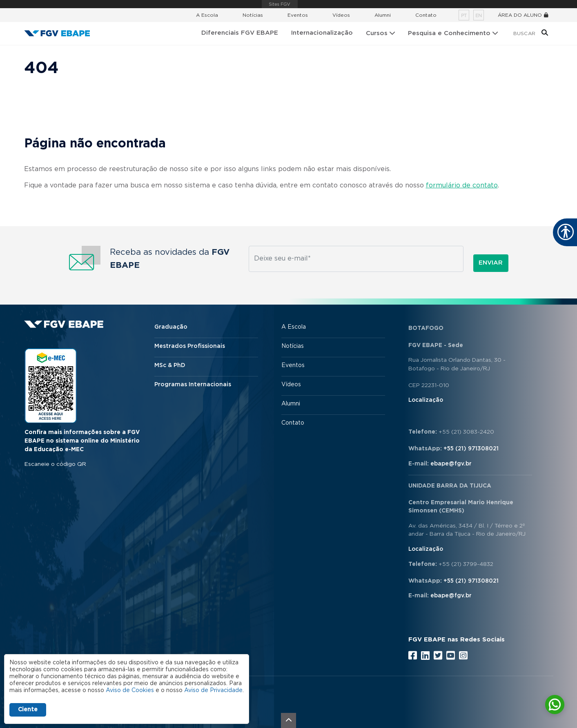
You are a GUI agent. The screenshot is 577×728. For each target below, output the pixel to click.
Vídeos (341, 15)
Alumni (383, 15)
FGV (280, 4)
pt (464, 16)
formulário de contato (462, 185)
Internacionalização (322, 33)
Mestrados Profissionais (190, 346)
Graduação (171, 327)
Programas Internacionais (193, 385)
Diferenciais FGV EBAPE (240, 33)
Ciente (28, 710)
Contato (426, 15)
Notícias (253, 15)
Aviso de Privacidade (213, 690)
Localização (426, 400)
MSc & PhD (170, 365)
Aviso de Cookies (130, 690)
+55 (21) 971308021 (471, 449)
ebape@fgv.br (451, 464)
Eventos (298, 15)
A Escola (207, 15)
